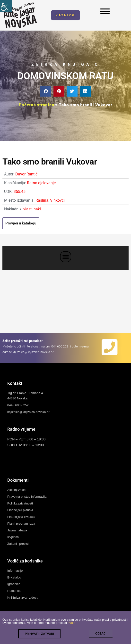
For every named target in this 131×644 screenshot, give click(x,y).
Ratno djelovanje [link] (41, 183)
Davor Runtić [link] (26, 174)
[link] (6, 6)
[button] (46, 91)
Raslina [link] (42, 200)
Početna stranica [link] (36, 105)
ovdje (72, 626)
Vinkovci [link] (57, 200)
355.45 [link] (20, 192)
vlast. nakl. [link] (33, 209)
